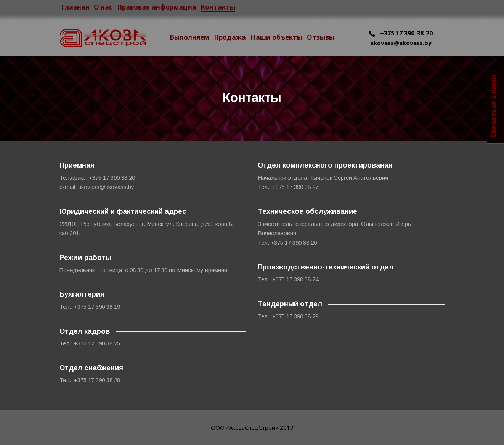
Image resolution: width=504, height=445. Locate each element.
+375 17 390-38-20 (401, 33)
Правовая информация (156, 7)
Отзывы (321, 37)
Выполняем (189, 37)
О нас (103, 7)
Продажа (230, 37)
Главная (75, 7)
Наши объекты (276, 37)
